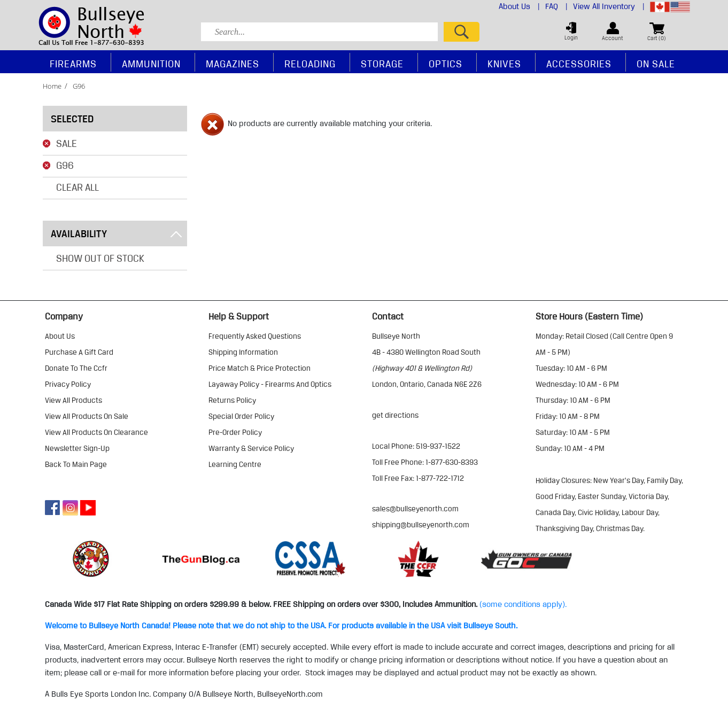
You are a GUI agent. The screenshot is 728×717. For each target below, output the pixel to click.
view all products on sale (87, 416)
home (52, 86)
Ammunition (151, 64)
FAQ (556, 6)
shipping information (243, 352)
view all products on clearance (96, 432)
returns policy (232, 400)
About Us (519, 6)
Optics (446, 64)
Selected (72, 119)
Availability (116, 233)
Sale (67, 143)
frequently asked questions (255, 336)
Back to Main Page (76, 464)
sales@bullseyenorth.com (415, 509)
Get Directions (395, 415)
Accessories (579, 64)
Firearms (73, 64)
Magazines (233, 64)
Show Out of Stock (100, 258)
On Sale (656, 64)
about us (60, 336)
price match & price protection (260, 368)
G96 (65, 165)
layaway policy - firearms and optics (270, 384)
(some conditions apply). (523, 604)
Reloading (310, 64)
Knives (504, 64)
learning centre (235, 464)
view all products (73, 400)
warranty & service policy (251, 448)
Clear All (78, 187)
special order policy (241, 416)
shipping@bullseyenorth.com (421, 525)
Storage (382, 64)
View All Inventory (609, 6)
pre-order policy (235, 432)
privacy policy (68, 384)
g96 (79, 86)
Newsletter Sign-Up (77, 448)
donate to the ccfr (76, 368)
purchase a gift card (79, 352)
